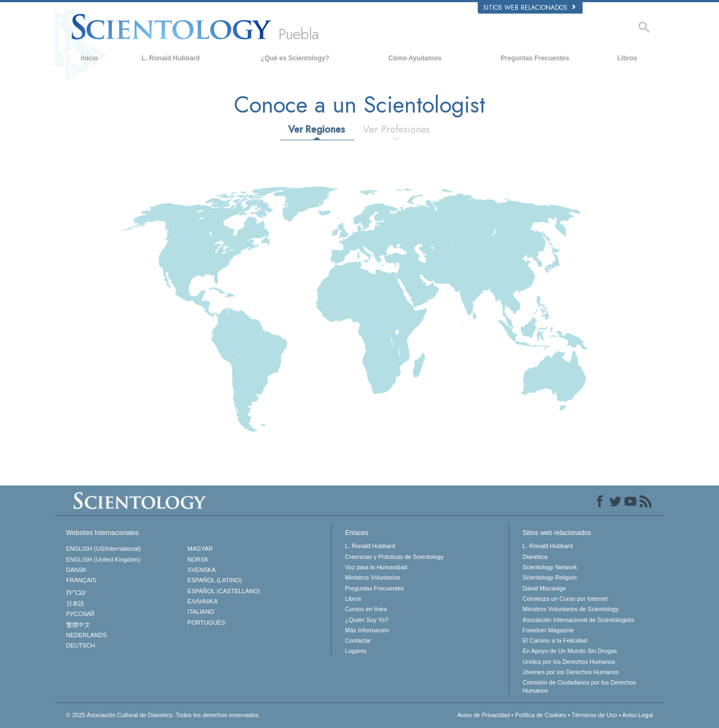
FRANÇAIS (82, 580)
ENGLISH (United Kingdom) (104, 559)
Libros (627, 58)
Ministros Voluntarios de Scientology (570, 609)
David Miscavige (544, 588)
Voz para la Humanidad (376, 567)
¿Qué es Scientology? (295, 58)
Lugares (356, 651)
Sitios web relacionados (529, 8)
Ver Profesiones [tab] (396, 129)
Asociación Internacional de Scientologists (578, 620)
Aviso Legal (638, 715)
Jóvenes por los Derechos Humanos (570, 672)
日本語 (75, 603)
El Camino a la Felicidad (555, 640)
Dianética (535, 557)
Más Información (367, 630)
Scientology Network (549, 567)
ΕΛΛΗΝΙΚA (203, 601)
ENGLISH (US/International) (104, 549)
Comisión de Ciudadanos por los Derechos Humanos (579, 686)
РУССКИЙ (80, 614)
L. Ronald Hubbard (170, 58)
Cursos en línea (366, 609)
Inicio (89, 58)
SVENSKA (202, 570)
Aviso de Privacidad (483, 715)
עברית (76, 592)
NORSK (198, 559)
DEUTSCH (81, 645)
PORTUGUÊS (206, 623)
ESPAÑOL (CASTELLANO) (224, 591)
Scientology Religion (549, 577)
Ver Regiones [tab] (317, 129)
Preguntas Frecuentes (535, 58)
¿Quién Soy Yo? (367, 620)
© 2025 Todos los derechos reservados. (163, 715)
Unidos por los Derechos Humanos (569, 662)
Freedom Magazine (548, 630)
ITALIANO (201, 612)
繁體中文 (78, 625)
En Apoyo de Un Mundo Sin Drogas (570, 651)
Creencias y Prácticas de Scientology (395, 557)
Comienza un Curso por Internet (565, 599)
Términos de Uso (595, 715)
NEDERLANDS (87, 635)
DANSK (77, 570)
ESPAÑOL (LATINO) (215, 580)
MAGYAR (200, 549)
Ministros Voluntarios (373, 577)
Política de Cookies (541, 715)
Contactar (358, 640)
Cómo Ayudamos (415, 58)
